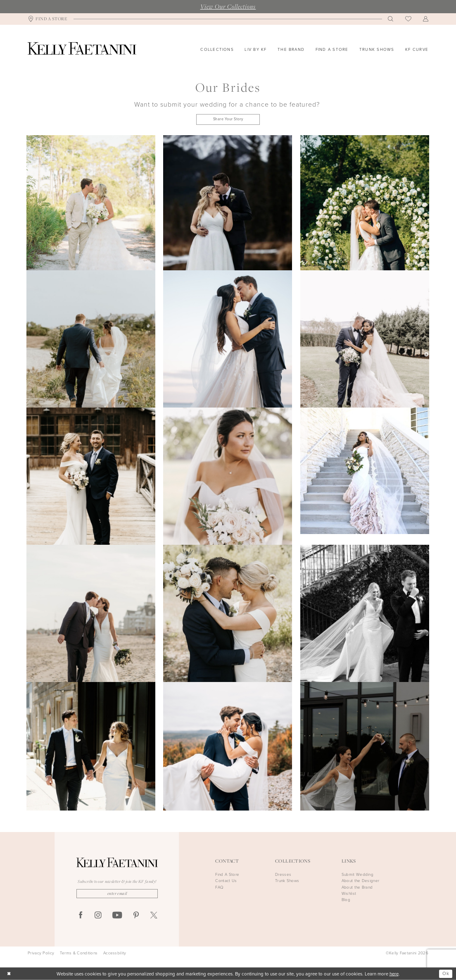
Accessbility (115, 953)
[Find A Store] (48, 19)
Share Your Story (228, 119)
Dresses (283, 874)
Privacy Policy (41, 953)
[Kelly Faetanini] (82, 48)
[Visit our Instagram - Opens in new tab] (98, 916)
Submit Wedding (357, 874)
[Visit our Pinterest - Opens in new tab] (136, 916)
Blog (346, 900)
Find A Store (227, 874)
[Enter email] (117, 894)
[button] (426, 19)
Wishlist (349, 893)
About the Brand (357, 887)
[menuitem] (48, 19)
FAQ (219, 887)
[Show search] (391, 19)
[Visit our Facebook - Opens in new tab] (81, 916)
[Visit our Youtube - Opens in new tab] (117, 916)
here (394, 974)
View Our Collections (228, 6)
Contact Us (226, 881)
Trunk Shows (287, 881)
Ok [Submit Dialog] (446, 974)
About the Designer (360, 881)
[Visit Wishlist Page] (408, 19)
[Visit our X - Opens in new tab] (154, 916)
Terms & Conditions (79, 953)
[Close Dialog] (9, 974)
